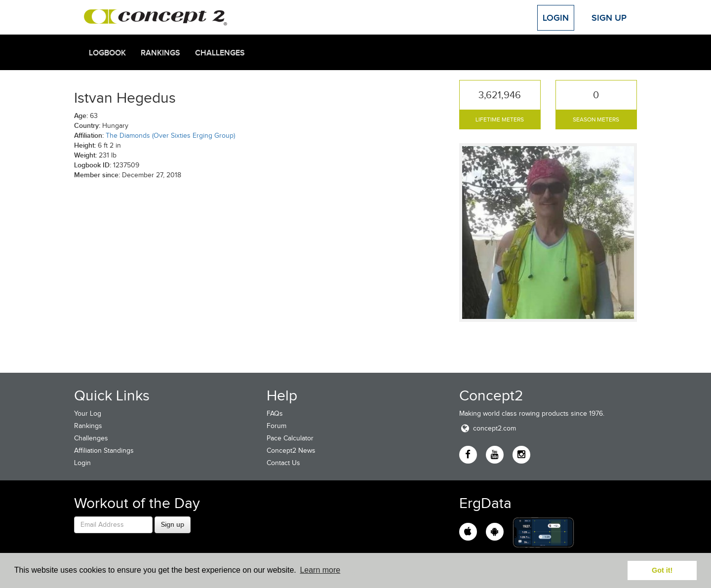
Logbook (107, 53)
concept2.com (488, 428)
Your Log (88, 413)
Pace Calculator (290, 438)
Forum (276, 426)
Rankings (160, 53)
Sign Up (609, 18)
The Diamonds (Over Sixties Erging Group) (170, 136)
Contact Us (283, 463)
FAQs (275, 413)
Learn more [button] (320, 570)
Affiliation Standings (104, 451)
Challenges (220, 53)
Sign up (173, 524)
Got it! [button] (662, 570)
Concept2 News (291, 451)
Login (556, 18)
